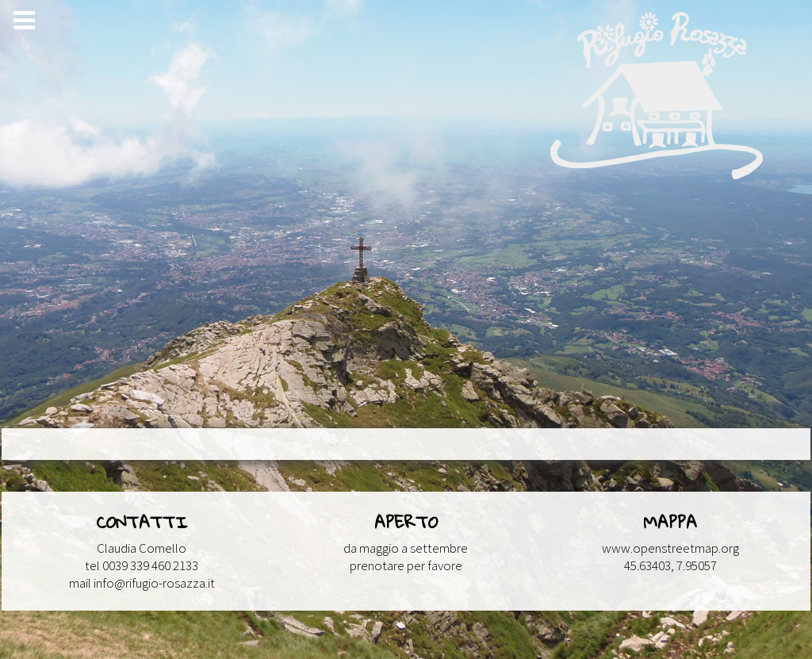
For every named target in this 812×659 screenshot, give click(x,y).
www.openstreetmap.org (670, 548)
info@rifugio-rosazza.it (154, 583)
